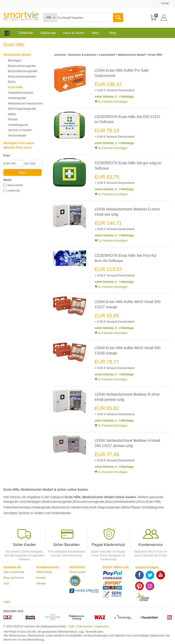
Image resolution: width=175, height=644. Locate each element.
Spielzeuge (48, 33)
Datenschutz (85, 626)
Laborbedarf (107, 55)
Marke (7, 180)
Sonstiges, (11, 513)
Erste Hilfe (15, 87)
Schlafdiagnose (18, 125)
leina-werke (15, 185)
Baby (95, 33)
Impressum (102, 626)
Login (7, 602)
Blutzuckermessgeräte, (89, 502)
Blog (113, 33)
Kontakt (41, 578)
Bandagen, (34, 502)
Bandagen (15, 60)
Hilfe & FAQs (44, 572)
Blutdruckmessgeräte (22, 66)
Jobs (6, 583)
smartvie (60, 55)
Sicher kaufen (78, 572)
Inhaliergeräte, (41, 507)
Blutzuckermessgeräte (23, 71)
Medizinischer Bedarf (17, 55)
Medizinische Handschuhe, (71, 507)
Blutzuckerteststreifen (22, 77)
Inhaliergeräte (17, 98)
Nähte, (125, 507)
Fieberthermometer (21, 93)
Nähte (12, 114)
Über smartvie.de (14, 572)
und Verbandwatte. (58, 513)
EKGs (12, 82)
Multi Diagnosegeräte (22, 109)
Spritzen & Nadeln (20, 130)
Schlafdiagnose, (153, 507)
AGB (71, 626)
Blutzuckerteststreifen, (121, 502)
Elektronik (26, 33)
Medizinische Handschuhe (25, 103)
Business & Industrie (82, 55)
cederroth (14, 191)
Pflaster (13, 119)
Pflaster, (136, 507)
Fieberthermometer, (17, 507)
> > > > (108, 55)
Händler (41, 583)
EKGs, (141, 502)
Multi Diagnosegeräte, (105, 507)
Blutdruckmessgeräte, (57, 502)
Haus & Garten (74, 33)
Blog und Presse (13, 578)
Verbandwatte (17, 135)
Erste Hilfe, (154, 502)
